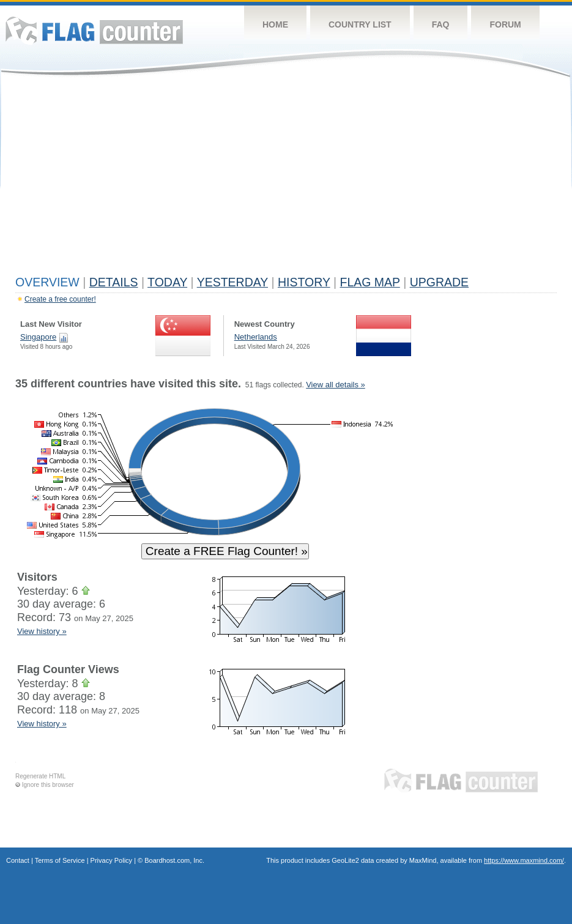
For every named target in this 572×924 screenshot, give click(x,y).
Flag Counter (94, 30)
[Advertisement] (286, 179)
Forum (505, 24)
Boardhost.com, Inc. (174, 860)
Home (275, 24)
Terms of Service (60, 860)
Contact (18, 860)
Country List (360, 24)
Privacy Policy (111, 860)
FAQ (441, 24)
